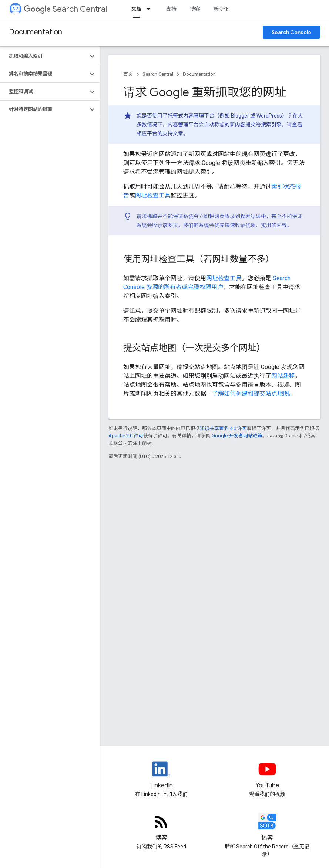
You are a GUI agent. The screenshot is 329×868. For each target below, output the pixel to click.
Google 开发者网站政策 (237, 436)
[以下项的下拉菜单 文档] (151, 9)
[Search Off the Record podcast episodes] (267, 828)
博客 (195, 9)
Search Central (65, 9)
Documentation (36, 32)
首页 (128, 74)
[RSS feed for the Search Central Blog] (161, 828)
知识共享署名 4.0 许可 (223, 428)
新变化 (221, 9)
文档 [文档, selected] (137, 9)
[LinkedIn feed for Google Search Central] (161, 775)
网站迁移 (283, 376)
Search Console (291, 32)
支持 (171, 9)
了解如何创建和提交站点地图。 (254, 394)
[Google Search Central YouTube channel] (267, 775)
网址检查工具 (153, 195)
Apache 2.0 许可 (126, 436)
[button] (44, 56)
